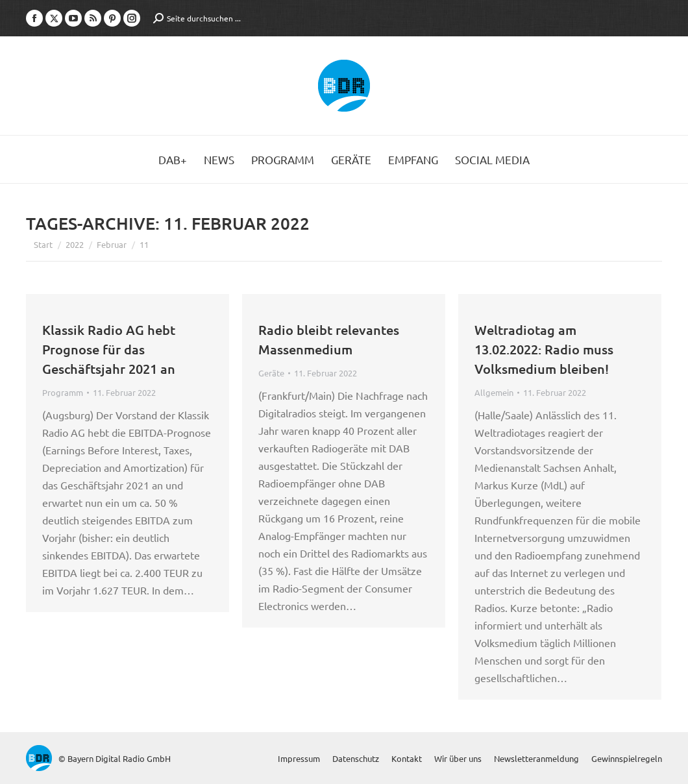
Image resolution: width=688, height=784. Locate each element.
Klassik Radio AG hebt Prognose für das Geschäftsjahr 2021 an (109, 349)
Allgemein (494, 392)
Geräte (271, 373)
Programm (63, 392)
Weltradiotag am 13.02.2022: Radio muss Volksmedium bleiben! (544, 349)
